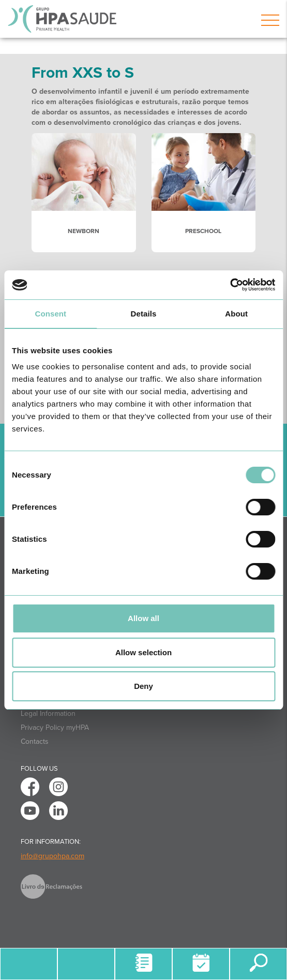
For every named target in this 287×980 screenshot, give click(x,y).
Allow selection (143, 652)
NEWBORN (84, 231)
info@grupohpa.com (52, 856)
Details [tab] (144, 314)
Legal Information (48, 714)
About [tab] (236, 314)
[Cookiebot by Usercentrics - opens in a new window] (230, 285)
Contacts (35, 741)
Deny (143, 686)
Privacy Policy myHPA (55, 727)
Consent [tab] (50, 314)
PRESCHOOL (203, 231)
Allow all (143, 618)
